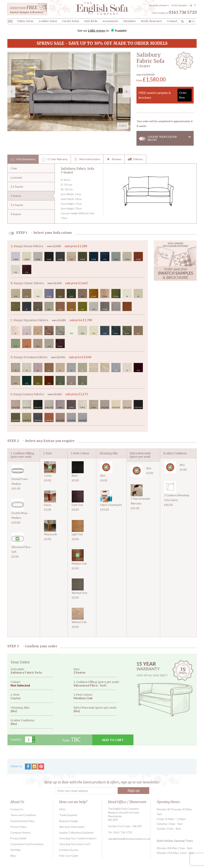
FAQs (62, 809)
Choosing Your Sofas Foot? (75, 844)
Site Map (16, 850)
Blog (13, 856)
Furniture (130, 21)
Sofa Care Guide (69, 856)
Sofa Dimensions (23, 160)
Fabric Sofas (25, 21)
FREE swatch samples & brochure (165, 95)
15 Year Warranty (55, 160)
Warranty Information (72, 827)
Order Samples (179, 5)
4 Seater (16, 214)
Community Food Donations (27, 844)
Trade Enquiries (68, 815)
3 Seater (16, 196)
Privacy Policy (18, 827)
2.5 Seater (17, 187)
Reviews (114, 160)
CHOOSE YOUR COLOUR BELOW (171, 138)
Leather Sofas (48, 21)
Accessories (110, 21)
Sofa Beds (91, 21)
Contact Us (17, 809)
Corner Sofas (71, 21)
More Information (87, 160)
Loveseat (16, 177)
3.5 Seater (17, 205)
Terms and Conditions (23, 815)
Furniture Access (69, 850)
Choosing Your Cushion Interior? (78, 838)
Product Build (18, 838)
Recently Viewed (159, 5)
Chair (14, 168)
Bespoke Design (69, 821)
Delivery (135, 160)
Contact (172, 21)
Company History (21, 833)
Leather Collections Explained (76, 833)
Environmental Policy (23, 821)
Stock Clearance (151, 21)
